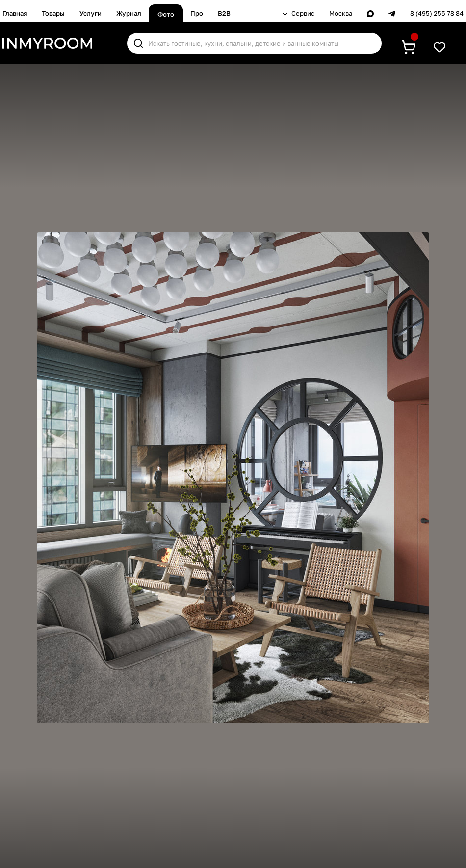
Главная (15, 13)
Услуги (91, 13)
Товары (53, 13)
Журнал (129, 13)
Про (197, 13)
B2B (224, 13)
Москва (341, 14)
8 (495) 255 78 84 (437, 14)
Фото (166, 14)
